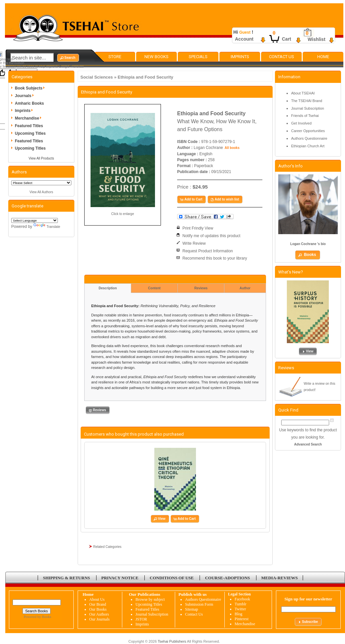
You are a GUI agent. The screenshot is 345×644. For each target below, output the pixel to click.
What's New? (291, 272)
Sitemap (192, 609)
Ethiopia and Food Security (145, 77)
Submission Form (199, 604)
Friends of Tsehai (305, 116)
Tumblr (241, 604)
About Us (97, 599)
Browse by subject (150, 599)
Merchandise (29, 118)
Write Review (194, 243)
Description (108, 288)
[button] (68, 58)
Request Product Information (208, 251)
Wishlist (317, 39)
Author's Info (290, 166)
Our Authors (99, 614)
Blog (238, 614)
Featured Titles (29, 126)
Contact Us (282, 57)
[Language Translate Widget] (35, 220)
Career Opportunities (308, 131)
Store (115, 57)
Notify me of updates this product (211, 236)
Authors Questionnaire (309, 138)
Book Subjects (31, 88)
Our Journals (99, 619)
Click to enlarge (123, 214)
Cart (287, 39)
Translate (47, 227)
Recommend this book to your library (215, 258)
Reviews (201, 288)
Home (323, 57)
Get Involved (301, 123)
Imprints (240, 57)
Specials (198, 57)
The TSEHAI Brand (307, 101)
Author (245, 288)
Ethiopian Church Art (308, 146)
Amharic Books (29, 103)
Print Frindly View (198, 228)
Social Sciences (96, 77)
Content (154, 288)
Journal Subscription (308, 108)
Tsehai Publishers (172, 641)
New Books (156, 57)
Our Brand (98, 604)
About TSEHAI (303, 93)
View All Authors (41, 192)
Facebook (242, 599)
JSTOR (141, 619)
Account (244, 39)
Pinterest (242, 619)
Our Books (98, 609)
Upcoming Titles (30, 133)
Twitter (240, 609)
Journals (25, 96)
